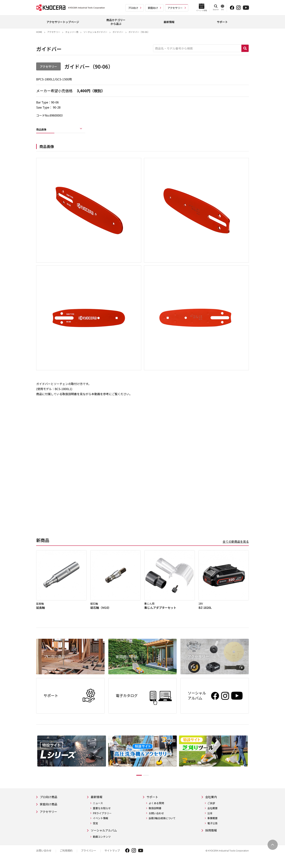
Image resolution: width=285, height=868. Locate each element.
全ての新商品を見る (236, 544)
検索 (245, 48)
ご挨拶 (211, 809)
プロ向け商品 (50, 802)
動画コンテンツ (102, 842)
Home (39, 32)
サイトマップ (112, 856)
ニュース (98, 809)
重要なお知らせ (102, 813)
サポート (155, 802)
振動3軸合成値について (164, 823)
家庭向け (153, 8)
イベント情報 (101, 823)
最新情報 (97, 802)
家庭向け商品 (50, 810)
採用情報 (212, 836)
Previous (33, 761)
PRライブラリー (102, 819)
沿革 (210, 819)
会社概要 (212, 813)
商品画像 (43, 130)
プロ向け (133, 8)
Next (252, 761)
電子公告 (212, 829)
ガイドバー (118, 32)
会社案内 (212, 802)
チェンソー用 (72, 32)
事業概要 (212, 823)
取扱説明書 (157, 813)
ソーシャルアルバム (105, 836)
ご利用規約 (66, 856)
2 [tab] (149, 780)
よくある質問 (158, 809)
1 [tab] (136, 780)
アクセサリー (175, 8)
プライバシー (89, 856)
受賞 (95, 829)
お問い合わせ (158, 819)
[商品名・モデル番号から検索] (197, 48)
